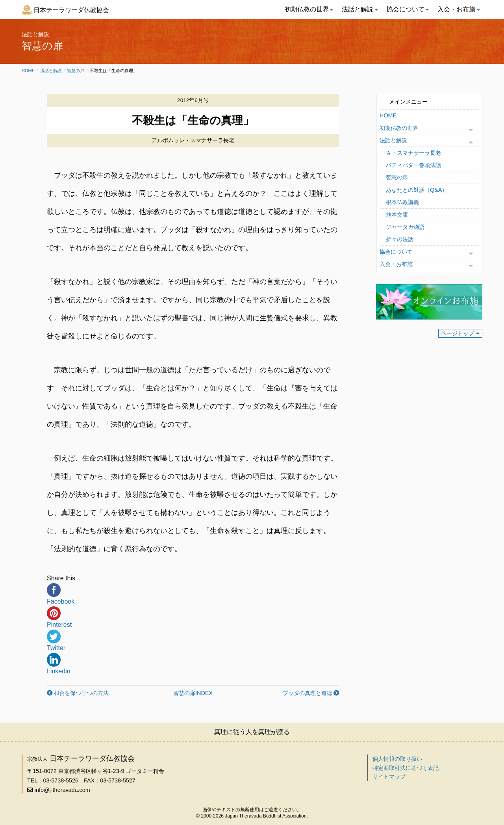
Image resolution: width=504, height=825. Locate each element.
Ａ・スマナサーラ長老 (413, 153)
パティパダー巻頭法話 (413, 165)
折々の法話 (400, 239)
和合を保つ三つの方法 (81, 693)
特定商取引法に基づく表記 (406, 768)
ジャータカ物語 (405, 227)
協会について (406, 9)
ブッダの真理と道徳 (308, 693)
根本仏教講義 (402, 202)
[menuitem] (307, 9)
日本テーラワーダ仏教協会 (71, 10)
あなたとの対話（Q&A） (417, 190)
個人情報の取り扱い (397, 759)
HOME (388, 115)
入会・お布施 (456, 9)
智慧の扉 (76, 71)
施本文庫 (397, 215)
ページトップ (458, 333)
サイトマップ (389, 777)
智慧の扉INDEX (193, 693)
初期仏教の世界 (307, 9)
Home (28, 71)
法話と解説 (358, 9)
